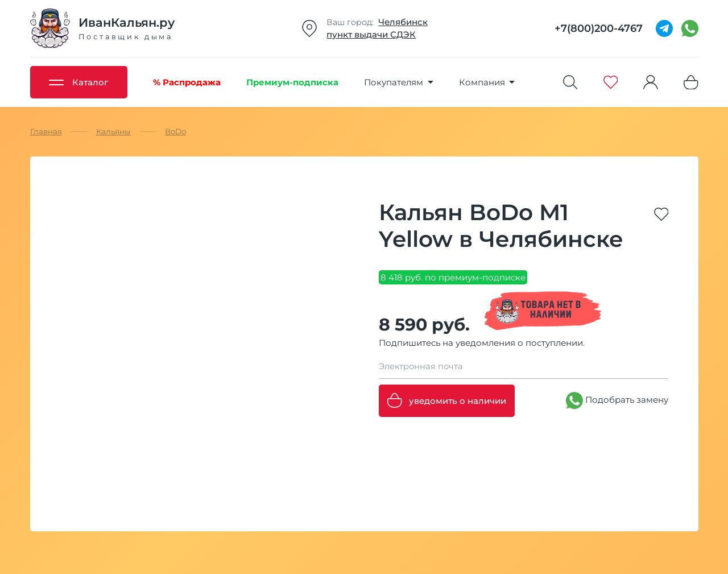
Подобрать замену (617, 400)
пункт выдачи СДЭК (371, 34)
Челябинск (403, 22)
